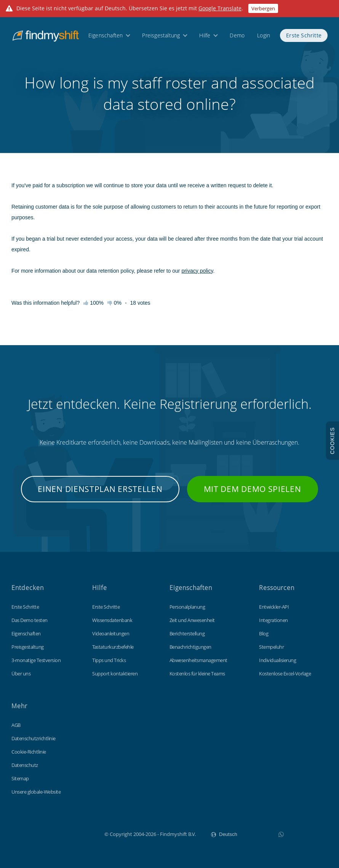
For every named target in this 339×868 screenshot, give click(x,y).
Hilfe (205, 35)
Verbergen (263, 8)
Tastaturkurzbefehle (113, 647)
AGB (16, 725)
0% (114, 303)
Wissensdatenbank (112, 620)
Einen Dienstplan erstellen (100, 489)
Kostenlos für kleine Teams (197, 674)
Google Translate (220, 8)
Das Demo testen (30, 620)
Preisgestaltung (161, 35)
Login (264, 35)
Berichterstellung (187, 633)
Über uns (21, 674)
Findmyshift (66, 833)
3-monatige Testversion (36, 660)
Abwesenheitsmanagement (198, 660)
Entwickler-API (274, 607)
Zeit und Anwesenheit (192, 620)
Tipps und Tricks (109, 660)
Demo (237, 35)
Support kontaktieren (115, 674)
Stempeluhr (271, 647)
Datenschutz (25, 765)
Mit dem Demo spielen (253, 489)
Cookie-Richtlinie (29, 752)
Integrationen (273, 620)
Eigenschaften (106, 35)
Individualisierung (277, 660)
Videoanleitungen (111, 633)
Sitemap (20, 778)
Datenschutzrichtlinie (34, 738)
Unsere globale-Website (36, 792)
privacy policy (197, 271)
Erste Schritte (304, 35)
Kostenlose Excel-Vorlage (285, 674)
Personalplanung (187, 607)
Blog (264, 633)
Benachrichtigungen (190, 647)
